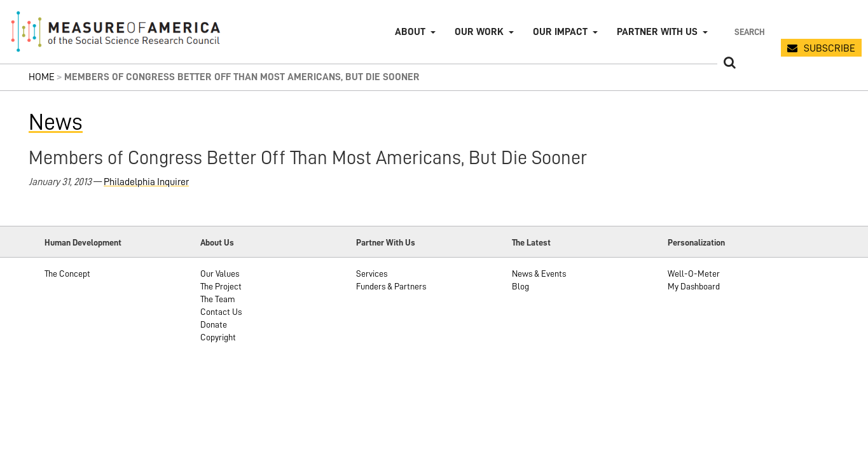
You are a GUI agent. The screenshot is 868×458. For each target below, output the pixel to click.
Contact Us (221, 312)
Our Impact (560, 32)
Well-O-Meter (694, 274)
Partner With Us (386, 242)
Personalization (696, 242)
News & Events (539, 274)
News (56, 122)
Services (372, 274)
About (410, 32)
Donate (214, 324)
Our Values (220, 274)
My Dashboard (694, 286)
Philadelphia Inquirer (146, 182)
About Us (217, 242)
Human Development (83, 242)
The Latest (531, 242)
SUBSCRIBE (830, 48)
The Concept (67, 274)
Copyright (218, 337)
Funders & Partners (391, 286)
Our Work (479, 32)
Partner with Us (657, 32)
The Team (218, 299)
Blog (520, 286)
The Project (221, 286)
